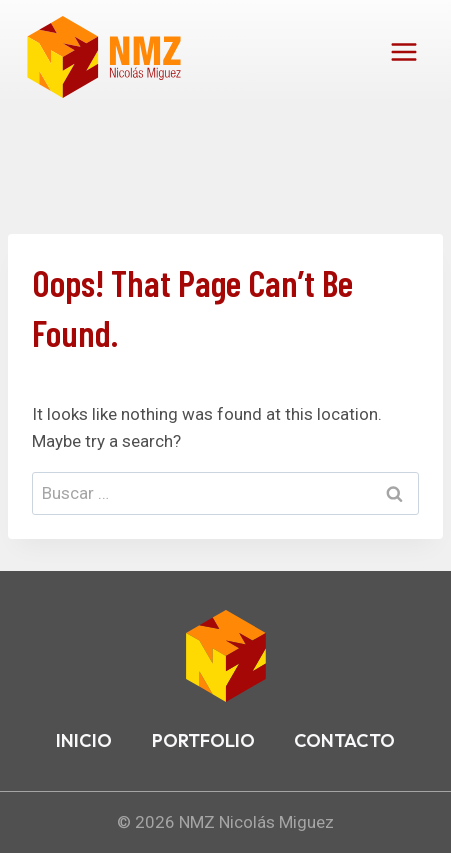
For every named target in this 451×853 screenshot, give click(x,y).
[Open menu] (403, 51)
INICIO (84, 740)
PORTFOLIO (203, 740)
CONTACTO (344, 740)
